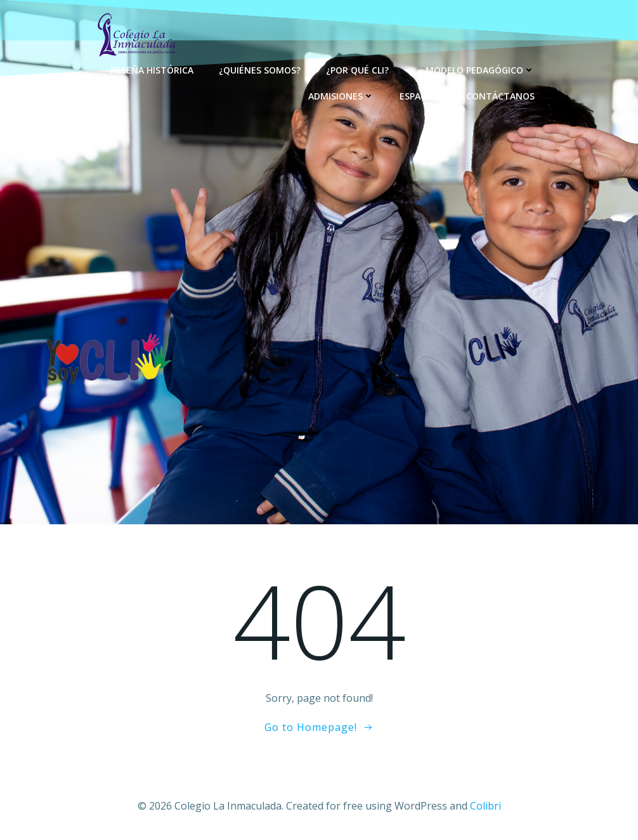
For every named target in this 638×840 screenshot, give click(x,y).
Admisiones (341, 96)
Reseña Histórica (152, 70)
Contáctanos (500, 96)
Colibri (485, 806)
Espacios (420, 96)
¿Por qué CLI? (363, 70)
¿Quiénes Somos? (260, 70)
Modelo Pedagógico (480, 70)
